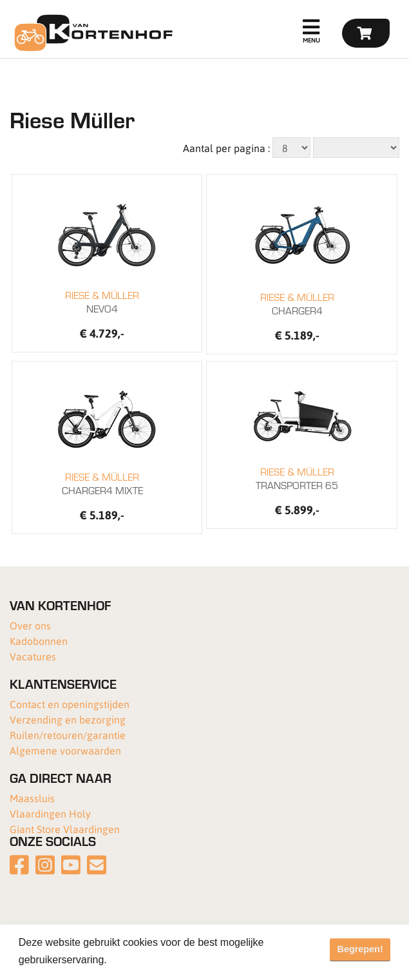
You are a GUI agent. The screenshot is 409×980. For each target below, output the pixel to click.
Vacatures (33, 656)
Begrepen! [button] (360, 949)
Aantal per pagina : (226, 148)
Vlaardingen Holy (50, 813)
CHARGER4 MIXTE (102, 483)
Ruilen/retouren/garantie (68, 735)
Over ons (30, 625)
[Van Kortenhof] (92, 33)
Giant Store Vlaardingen (65, 829)
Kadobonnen (39, 641)
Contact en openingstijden (70, 704)
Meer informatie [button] (147, 960)
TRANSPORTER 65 (297, 478)
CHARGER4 (297, 303)
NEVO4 (102, 302)
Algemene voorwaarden (65, 750)
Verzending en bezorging (68, 719)
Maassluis (32, 798)
